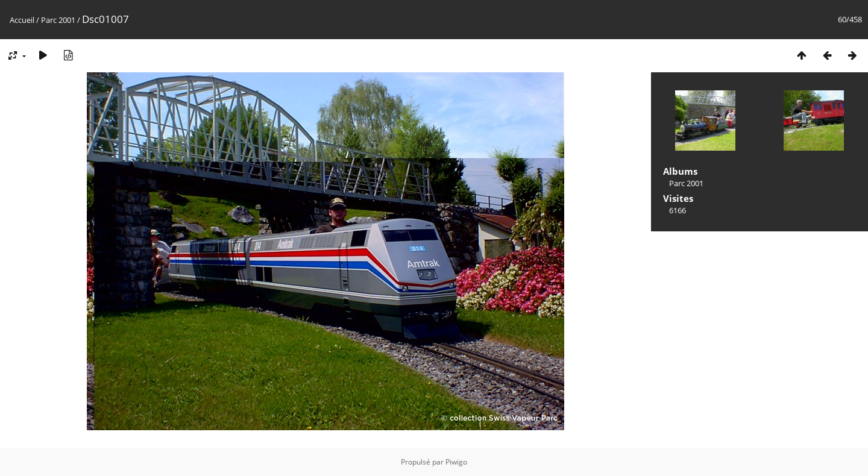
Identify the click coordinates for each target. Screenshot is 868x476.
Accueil (22, 20)
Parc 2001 (58, 20)
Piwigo (456, 462)
